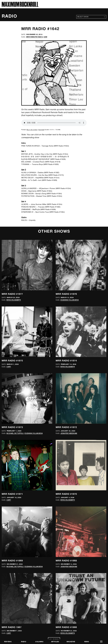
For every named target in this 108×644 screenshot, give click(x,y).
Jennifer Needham (69, 433)
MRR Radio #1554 (60, 154)
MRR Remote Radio (35, 37)
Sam (45, 37)
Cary (9, 367)
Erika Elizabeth (14, 300)
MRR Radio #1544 (52, 178)
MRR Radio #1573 (56, 175)
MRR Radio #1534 (63, 188)
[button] (101, 642)
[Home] (20, 6)
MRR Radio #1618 (53, 162)
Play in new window (32, 130)
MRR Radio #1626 (58, 159)
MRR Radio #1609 (49, 180)
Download (41, 130)
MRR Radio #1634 (61, 146)
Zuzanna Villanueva (70, 300)
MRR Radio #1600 (51, 164)
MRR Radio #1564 (45, 191)
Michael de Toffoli (15, 433)
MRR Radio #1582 (52, 172)
